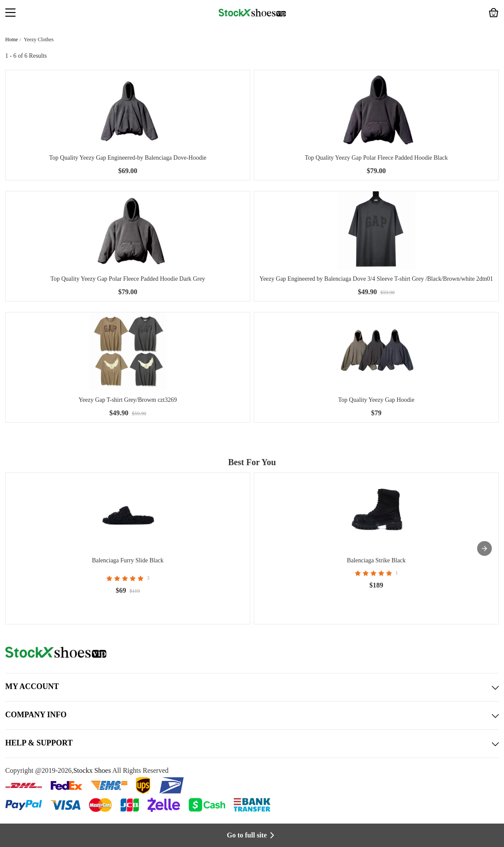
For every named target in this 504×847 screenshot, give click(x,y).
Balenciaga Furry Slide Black (128, 560)
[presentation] (484, 548)
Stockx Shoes (92, 770)
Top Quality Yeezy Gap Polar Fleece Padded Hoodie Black (376, 158)
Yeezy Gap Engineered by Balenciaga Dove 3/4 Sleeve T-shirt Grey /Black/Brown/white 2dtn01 (376, 279)
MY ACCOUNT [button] (252, 687)
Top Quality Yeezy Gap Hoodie (376, 400)
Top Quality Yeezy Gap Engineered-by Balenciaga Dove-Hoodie (128, 158)
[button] (10, 13)
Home (11, 39)
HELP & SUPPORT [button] (252, 744)
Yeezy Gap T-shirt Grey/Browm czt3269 (128, 400)
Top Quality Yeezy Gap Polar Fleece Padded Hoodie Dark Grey (128, 279)
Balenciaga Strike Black (376, 560)
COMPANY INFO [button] (252, 716)
